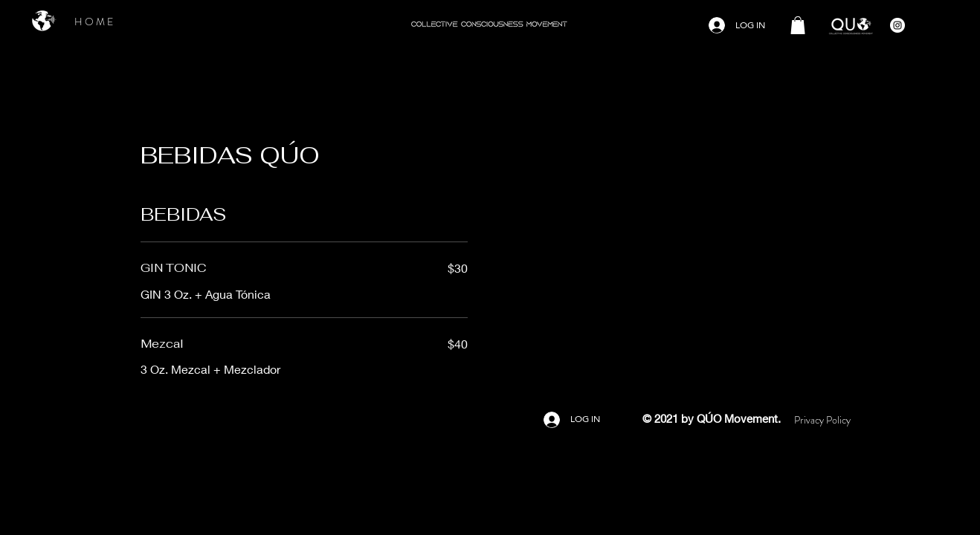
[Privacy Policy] (822, 420)
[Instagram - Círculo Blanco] (897, 25)
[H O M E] (94, 22)
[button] (798, 25)
